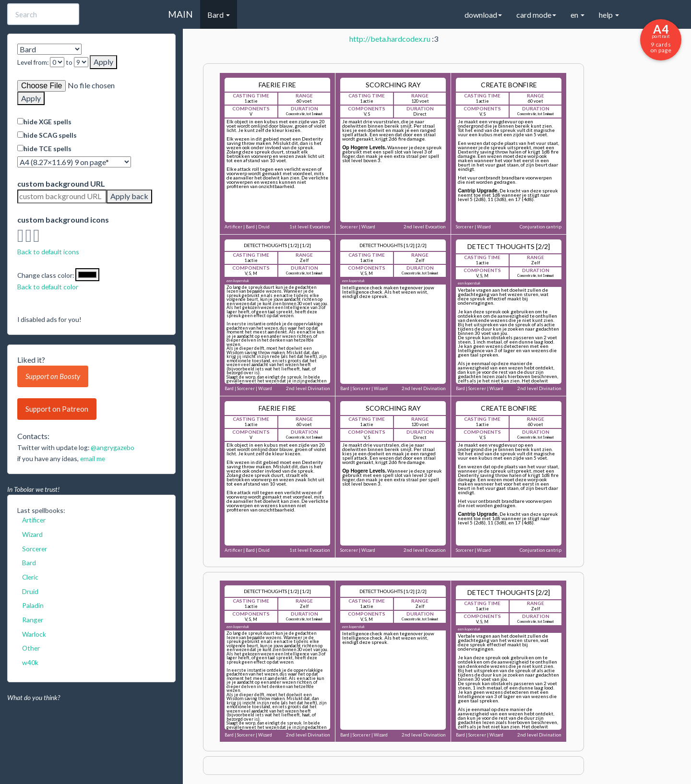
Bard (29, 563)
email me (93, 458)
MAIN (180, 14)
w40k (30, 662)
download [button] (483, 15)
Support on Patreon (57, 409)
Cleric (30, 577)
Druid (30, 591)
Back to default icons (48, 252)
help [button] (609, 15)
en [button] (578, 15)
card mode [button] (536, 15)
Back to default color (48, 287)
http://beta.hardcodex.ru (390, 39)
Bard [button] (219, 15)
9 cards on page (661, 38)
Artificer (34, 520)
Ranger (33, 620)
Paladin (33, 605)
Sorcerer (35, 549)
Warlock (34, 634)
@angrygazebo (113, 447)
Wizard (32, 534)
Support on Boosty (53, 376)
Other (31, 648)
